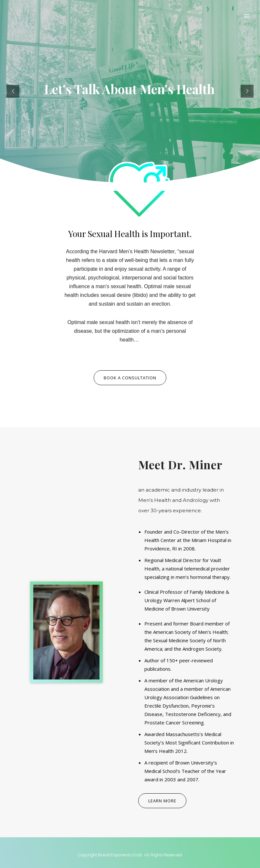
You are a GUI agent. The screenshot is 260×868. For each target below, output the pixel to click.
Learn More (162, 801)
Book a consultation (130, 378)
